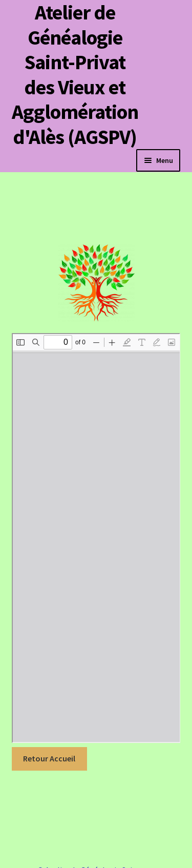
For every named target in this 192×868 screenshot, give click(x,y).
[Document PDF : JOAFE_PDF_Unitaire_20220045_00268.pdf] (96, 538)
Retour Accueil (49, 758)
